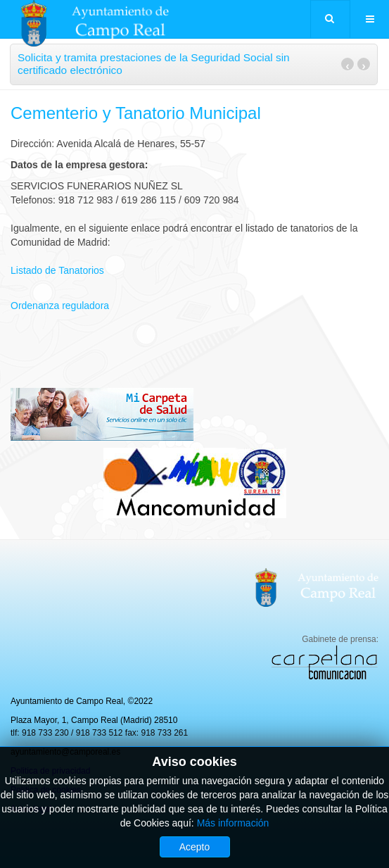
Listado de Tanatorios (57, 270)
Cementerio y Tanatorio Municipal (136, 113)
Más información (233, 823)
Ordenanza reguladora (60, 306)
